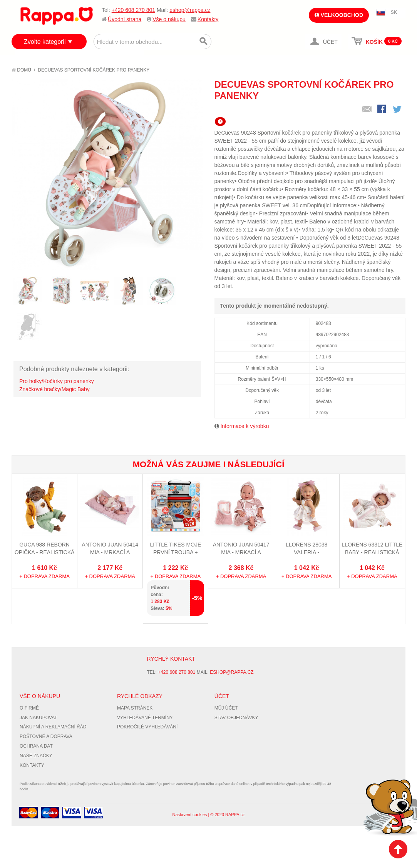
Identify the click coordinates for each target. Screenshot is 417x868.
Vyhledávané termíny (145, 718)
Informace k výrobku (245, 426)
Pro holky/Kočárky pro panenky (57, 381)
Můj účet (226, 708)
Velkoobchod (339, 15)
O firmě (29, 708)
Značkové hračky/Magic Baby (54, 389)
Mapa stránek (135, 708)
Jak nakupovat (39, 718)
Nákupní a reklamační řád (53, 727)
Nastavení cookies (189, 815)
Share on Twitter (398, 110)
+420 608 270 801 (133, 10)
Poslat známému (367, 110)
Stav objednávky (236, 718)
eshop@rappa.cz (190, 10)
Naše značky (36, 756)
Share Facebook (382, 110)
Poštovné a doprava (46, 736)
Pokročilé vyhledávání (147, 727)
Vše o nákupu (169, 19)
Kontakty (208, 19)
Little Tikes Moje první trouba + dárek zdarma (176, 552)
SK (394, 12)
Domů (21, 70)
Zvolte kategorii (45, 42)
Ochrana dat (36, 746)
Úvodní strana (125, 19)
